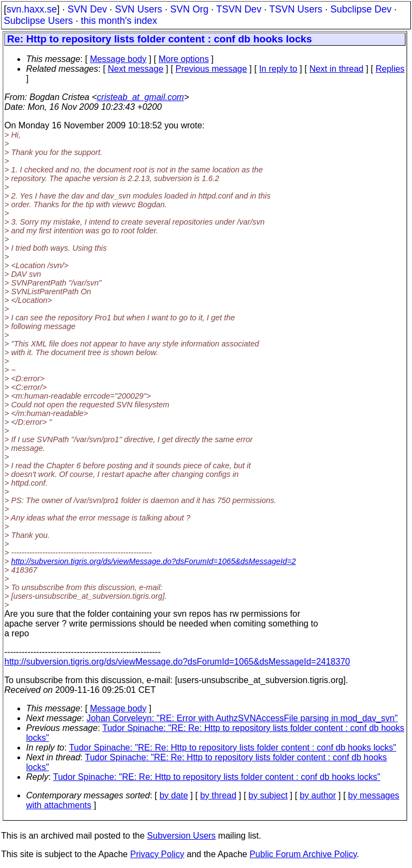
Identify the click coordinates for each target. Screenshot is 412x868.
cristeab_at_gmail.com (140, 97)
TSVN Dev (239, 9)
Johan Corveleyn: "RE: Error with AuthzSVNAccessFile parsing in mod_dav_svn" (242, 718)
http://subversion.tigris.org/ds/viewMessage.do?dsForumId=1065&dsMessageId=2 (153, 561)
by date (173, 795)
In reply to (278, 69)
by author (318, 795)
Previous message (211, 69)
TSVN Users (296, 9)
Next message (135, 69)
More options (184, 59)
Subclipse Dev (361, 9)
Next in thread (336, 69)
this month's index (119, 21)
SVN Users (138, 9)
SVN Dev (87, 9)
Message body (118, 59)
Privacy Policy (157, 854)
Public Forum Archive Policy (303, 854)
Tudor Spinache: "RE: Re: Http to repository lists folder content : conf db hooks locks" (233, 748)
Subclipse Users (38, 21)
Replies (390, 69)
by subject (268, 795)
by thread (218, 795)
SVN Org (189, 9)
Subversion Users (182, 836)
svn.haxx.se (32, 9)
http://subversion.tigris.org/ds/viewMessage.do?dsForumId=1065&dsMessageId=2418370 (177, 662)
